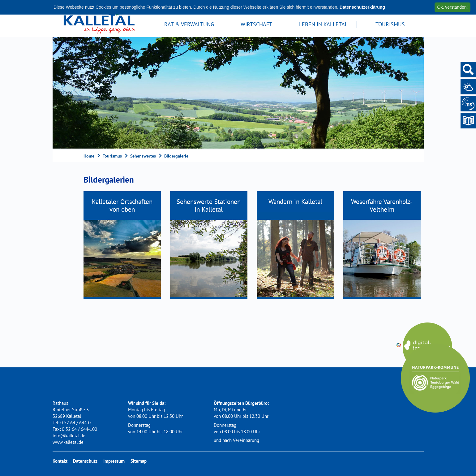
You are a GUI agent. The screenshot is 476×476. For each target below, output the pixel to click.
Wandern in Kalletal (295, 202)
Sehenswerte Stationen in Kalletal (209, 206)
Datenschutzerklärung (362, 7)
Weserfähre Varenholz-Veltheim (382, 206)
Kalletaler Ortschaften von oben (122, 206)
